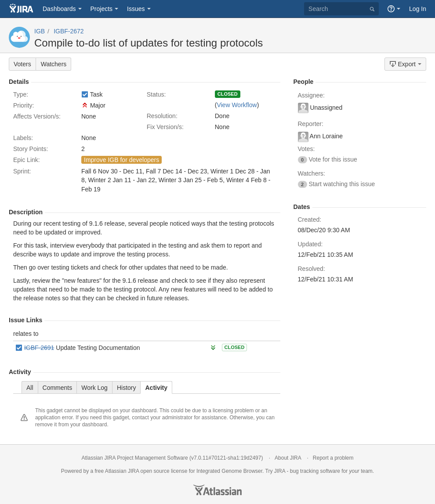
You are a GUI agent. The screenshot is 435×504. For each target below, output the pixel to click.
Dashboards (59, 9)
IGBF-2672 (69, 31)
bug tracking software (315, 471)
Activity (156, 388)
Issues (136, 9)
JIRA (133, 471)
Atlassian (217, 490)
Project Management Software (152, 458)
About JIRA (288, 458)
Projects (102, 9)
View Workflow (237, 105)
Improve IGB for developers (121, 160)
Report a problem (333, 458)
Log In (418, 9)
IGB (40, 31)
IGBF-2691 (39, 348)
